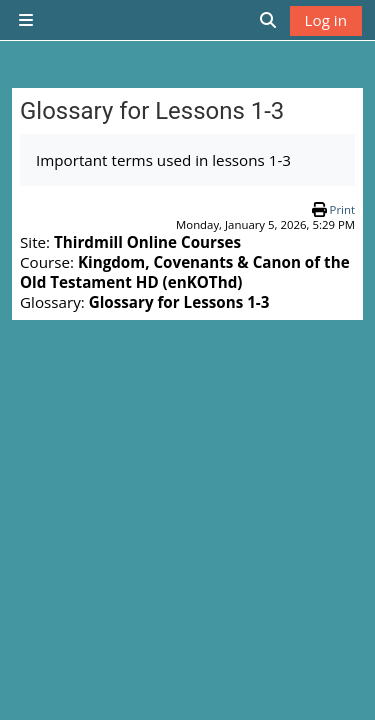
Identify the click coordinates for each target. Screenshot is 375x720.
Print (342, 209)
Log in (326, 20)
